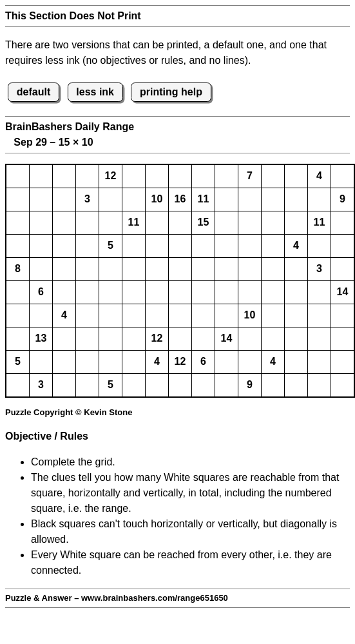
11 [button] (204, 199)
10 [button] (157, 199)
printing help (171, 92)
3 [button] (87, 199)
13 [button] (41, 338)
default (34, 92)
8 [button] (18, 268)
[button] (18, 176)
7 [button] (250, 176)
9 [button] (342, 199)
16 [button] (180, 199)
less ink (95, 92)
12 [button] (111, 176)
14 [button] (343, 292)
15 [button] (204, 222)
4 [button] (319, 176)
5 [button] (110, 245)
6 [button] (41, 292)
